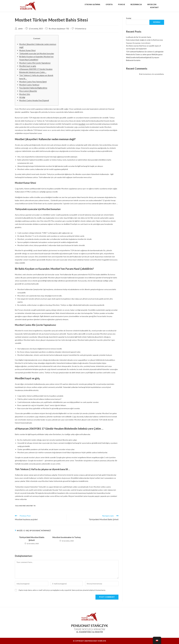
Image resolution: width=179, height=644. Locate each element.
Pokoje (122, 4)
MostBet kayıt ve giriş (28, 66)
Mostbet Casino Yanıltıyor (29, 85)
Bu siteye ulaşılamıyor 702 (59, 29)
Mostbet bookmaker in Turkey (67, 537)
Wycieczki (152, 4)
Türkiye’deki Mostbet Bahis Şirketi (32, 539)
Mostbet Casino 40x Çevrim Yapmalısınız (35, 63)
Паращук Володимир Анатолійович (138, 43)
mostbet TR (31, 506)
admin (20, 29)
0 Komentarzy (81, 29)
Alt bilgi (22, 97)
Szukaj (129, 18)
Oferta (109, 4)
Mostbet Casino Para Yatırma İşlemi (33, 82)
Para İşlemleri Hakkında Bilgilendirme (33, 88)
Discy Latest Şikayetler (28, 91)
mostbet (82, 124)
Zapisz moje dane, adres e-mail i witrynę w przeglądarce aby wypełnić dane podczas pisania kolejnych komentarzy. (62, 590)
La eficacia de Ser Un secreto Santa (139, 37)
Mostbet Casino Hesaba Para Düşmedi (34, 100)
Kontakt (154, 7)
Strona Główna (92, 4)
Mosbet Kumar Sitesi (27, 50)
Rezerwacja (136, 4)
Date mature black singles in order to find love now (144, 40)
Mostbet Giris (25, 94)
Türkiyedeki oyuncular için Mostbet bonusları (37, 53)
